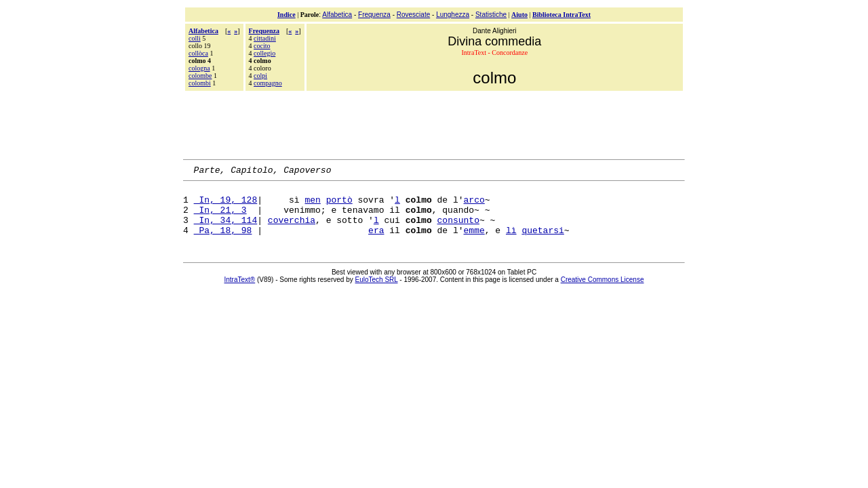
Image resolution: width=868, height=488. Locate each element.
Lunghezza (453, 15)
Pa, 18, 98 (223, 242)
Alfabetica (337, 15)
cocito (262, 46)
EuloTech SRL (377, 292)
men (312, 205)
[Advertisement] (434, 123)
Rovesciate (413, 15)
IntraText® (240, 292)
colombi (200, 83)
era (376, 242)
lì (511, 242)
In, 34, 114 (226, 230)
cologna (199, 68)
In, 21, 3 (220, 218)
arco (474, 205)
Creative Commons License (603, 292)
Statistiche (491, 15)
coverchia (292, 230)
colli (195, 38)
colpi (260, 76)
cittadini (265, 38)
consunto (458, 230)
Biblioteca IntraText (561, 15)
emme (474, 242)
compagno (268, 83)
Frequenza (374, 15)
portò (339, 205)
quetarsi (542, 242)
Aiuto (519, 15)
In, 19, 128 (226, 205)
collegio (264, 53)
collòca (198, 53)
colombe (200, 76)
